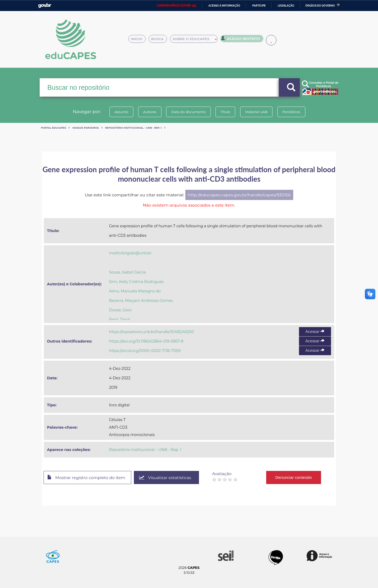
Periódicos (294, 112)
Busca (160, 40)
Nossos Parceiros (86, 128)
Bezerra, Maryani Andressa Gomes (141, 301)
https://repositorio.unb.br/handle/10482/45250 (151, 332)
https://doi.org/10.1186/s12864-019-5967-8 (146, 341)
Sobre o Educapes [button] (196, 40)
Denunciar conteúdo (296, 477)
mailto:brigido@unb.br (130, 253)
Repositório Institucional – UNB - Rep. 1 (133, 128)
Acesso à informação (224, 6)
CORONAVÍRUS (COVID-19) (177, 6)
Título (226, 112)
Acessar (315, 332)
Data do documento (188, 112)
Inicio (138, 40)
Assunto (119, 112)
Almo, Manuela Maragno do (135, 291)
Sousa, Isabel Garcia (127, 272)
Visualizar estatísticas (168, 478)
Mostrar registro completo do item (87, 478)
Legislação (286, 6)
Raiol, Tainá (119, 319)
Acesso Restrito (241, 39)
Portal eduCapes (54, 128)
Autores (148, 112)
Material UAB (258, 112)
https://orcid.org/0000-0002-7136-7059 (145, 351)
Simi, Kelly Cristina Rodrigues (136, 282)
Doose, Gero (120, 310)
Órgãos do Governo (320, 6)
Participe (259, 6)
